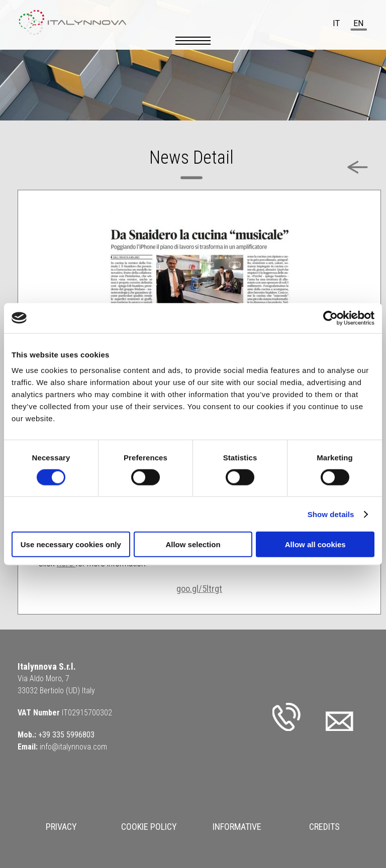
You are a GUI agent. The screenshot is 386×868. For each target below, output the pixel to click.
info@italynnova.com (73, 747)
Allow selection (193, 544)
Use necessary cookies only (71, 544)
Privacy (61, 827)
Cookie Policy (149, 827)
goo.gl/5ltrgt (199, 589)
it (336, 23)
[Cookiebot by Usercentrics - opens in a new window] (330, 318)
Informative (237, 827)
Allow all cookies (315, 544)
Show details (331, 514)
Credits (324, 827)
